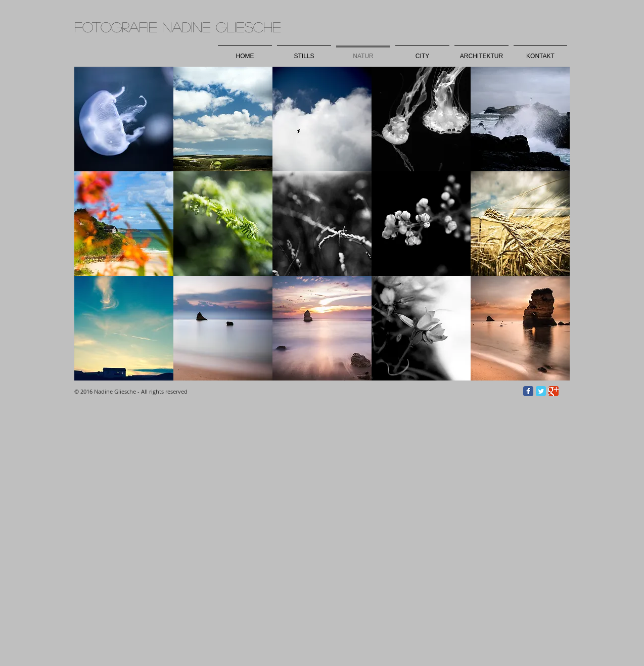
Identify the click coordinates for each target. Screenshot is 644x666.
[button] (124, 119)
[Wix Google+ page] (554, 391)
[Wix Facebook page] (528, 391)
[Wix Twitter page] (541, 391)
